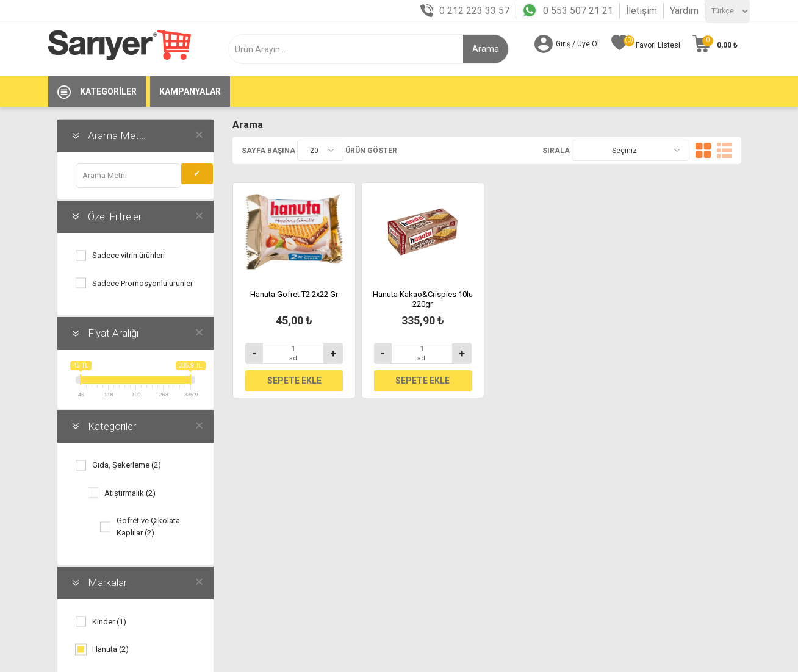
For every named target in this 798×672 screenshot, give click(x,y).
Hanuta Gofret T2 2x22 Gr (294, 294)
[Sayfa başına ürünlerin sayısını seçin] (320, 150)
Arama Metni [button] (117, 135)
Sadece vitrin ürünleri (128, 255)
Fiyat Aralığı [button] (113, 333)
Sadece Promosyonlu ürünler (142, 283)
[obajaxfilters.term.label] (128, 176)
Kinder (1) (109, 622)
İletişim (642, 11)
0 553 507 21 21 (578, 11)
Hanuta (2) (110, 649)
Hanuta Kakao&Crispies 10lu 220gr (423, 299)
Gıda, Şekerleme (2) (127, 465)
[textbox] (354, 49)
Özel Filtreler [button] (115, 216)
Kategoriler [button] (112, 426)
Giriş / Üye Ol (577, 44)
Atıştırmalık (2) (130, 493)
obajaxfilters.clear (199, 134)
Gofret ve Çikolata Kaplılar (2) (148, 527)
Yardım (684, 11)
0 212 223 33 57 (474, 11)
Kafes (703, 150)
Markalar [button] (107, 582)
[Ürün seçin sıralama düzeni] (631, 150)
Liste (724, 150)
